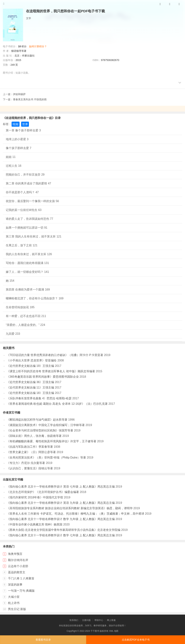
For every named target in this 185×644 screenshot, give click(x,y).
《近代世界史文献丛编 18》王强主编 (30, 393)
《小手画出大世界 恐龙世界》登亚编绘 (32, 360)
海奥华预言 (15, 554)
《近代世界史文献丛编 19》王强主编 (30, 366)
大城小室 (14, 597)
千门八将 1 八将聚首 (21, 578)
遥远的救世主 (17, 572)
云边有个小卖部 (18, 566)
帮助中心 (99, 620)
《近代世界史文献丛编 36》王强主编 (30, 382)
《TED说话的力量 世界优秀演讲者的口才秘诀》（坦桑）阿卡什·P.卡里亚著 (55, 355)
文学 (29, 18)
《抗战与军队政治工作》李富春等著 (30, 447)
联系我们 (74, 620)
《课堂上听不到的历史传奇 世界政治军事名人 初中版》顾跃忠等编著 (51, 371)
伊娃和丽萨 (19, 94)
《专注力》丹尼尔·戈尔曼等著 (26, 463)
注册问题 (86, 620)
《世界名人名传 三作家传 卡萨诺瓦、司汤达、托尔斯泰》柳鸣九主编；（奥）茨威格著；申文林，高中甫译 (75, 514)
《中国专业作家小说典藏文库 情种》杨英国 (35, 524)
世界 (25, 124)
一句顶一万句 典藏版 (21, 591)
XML (111, 631)
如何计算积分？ (38, 46)
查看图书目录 (43, 640)
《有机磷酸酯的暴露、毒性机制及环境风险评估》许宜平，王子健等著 (51, 441)
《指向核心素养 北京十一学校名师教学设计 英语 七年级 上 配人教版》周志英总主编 (61, 487)
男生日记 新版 (17, 609)
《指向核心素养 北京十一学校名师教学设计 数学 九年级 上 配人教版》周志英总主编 (61, 519)
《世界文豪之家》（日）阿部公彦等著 (31, 452)
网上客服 (111, 620)
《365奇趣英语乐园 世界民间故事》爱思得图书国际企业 (43, 377)
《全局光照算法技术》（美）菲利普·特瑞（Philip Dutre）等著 (46, 458)
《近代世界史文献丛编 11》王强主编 (30, 388)
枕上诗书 (14, 603)
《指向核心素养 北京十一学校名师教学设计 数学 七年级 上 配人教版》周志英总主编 (61, 535)
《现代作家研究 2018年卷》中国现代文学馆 (35, 497)
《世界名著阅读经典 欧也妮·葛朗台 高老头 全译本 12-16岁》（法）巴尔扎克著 (57, 404)
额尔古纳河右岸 (18, 560)
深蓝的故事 (15, 585)
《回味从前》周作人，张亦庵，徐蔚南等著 (34, 436)
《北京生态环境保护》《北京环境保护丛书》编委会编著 (43, 492)
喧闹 (16, 124)
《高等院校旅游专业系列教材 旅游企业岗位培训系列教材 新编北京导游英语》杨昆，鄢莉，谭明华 (70, 508)
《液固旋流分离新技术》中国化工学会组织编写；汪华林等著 (46, 425)
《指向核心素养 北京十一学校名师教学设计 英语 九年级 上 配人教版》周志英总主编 (61, 503)
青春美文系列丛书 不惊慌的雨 (30, 99)
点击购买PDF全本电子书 (136, 640)
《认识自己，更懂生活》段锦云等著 (30, 468)
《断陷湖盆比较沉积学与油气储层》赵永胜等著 (37, 420)
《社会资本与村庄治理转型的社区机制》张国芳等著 (40, 430)
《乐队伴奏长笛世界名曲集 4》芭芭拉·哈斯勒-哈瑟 (39, 398)
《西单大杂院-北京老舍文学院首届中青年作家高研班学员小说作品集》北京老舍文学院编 (64, 530)
